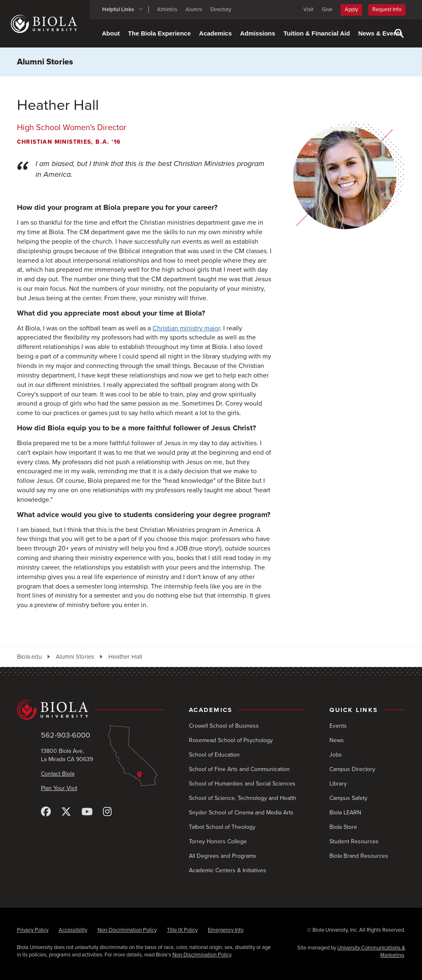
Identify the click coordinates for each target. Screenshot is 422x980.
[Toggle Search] (399, 33)
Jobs (336, 755)
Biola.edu (29, 657)
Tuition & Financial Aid (317, 33)
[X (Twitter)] (66, 812)
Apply (351, 9)
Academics (216, 33)
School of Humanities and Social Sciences (242, 784)
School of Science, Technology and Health (243, 798)
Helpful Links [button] (118, 9)
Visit (309, 9)
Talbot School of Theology (222, 827)
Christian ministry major (186, 328)
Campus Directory (352, 769)
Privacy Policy (33, 930)
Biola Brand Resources (359, 856)
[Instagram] (107, 812)
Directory (221, 9)
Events (338, 726)
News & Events (381, 33)
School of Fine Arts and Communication (239, 769)
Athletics (167, 9)
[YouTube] (87, 812)
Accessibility (73, 930)
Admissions (258, 33)
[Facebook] (46, 812)
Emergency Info (226, 930)
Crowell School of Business (224, 726)
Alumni (194, 9)
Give (327, 9)
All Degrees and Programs (223, 856)
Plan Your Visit (59, 788)
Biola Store (343, 827)
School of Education (214, 755)
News (337, 740)
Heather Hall (125, 657)
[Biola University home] (50, 24)
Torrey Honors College (218, 841)
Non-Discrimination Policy (127, 930)
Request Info (387, 9)
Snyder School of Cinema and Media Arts (241, 813)
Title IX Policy (182, 930)
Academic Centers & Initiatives (228, 870)
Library (338, 784)
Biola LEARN (345, 813)
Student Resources (354, 841)
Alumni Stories (45, 62)
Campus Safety (348, 798)
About (111, 33)
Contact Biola (58, 774)
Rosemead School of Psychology (231, 740)
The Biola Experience (160, 33)
